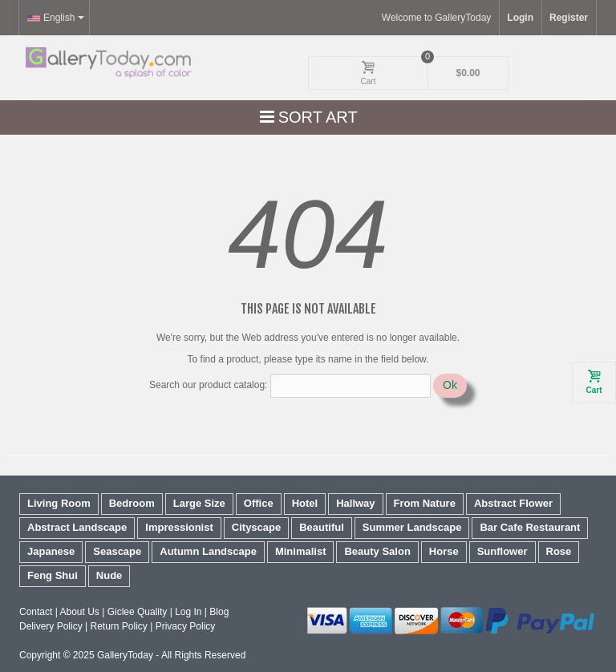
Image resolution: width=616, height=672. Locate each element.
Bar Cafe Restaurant (530, 527)
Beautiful (322, 527)
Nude (109, 575)
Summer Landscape (412, 527)
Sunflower (503, 551)
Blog (219, 612)
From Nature (425, 503)
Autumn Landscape (208, 551)
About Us (79, 612)
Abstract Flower (513, 503)
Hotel (305, 503)
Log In (188, 612)
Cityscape (256, 527)
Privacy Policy (186, 626)
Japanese (51, 551)
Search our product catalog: (208, 385)
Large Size (199, 503)
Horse (444, 551)
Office (259, 503)
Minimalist (301, 551)
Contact (36, 612)
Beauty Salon (377, 551)
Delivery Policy (51, 626)
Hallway (355, 503)
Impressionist (179, 527)
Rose (559, 551)
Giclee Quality (138, 612)
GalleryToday (125, 655)
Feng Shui (53, 575)
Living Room (59, 503)
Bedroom (132, 503)
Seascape (117, 551)
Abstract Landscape (77, 527)
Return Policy (118, 626)
